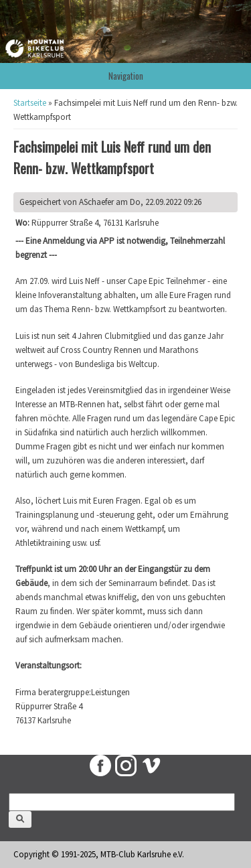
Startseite (30, 103)
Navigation (126, 76)
